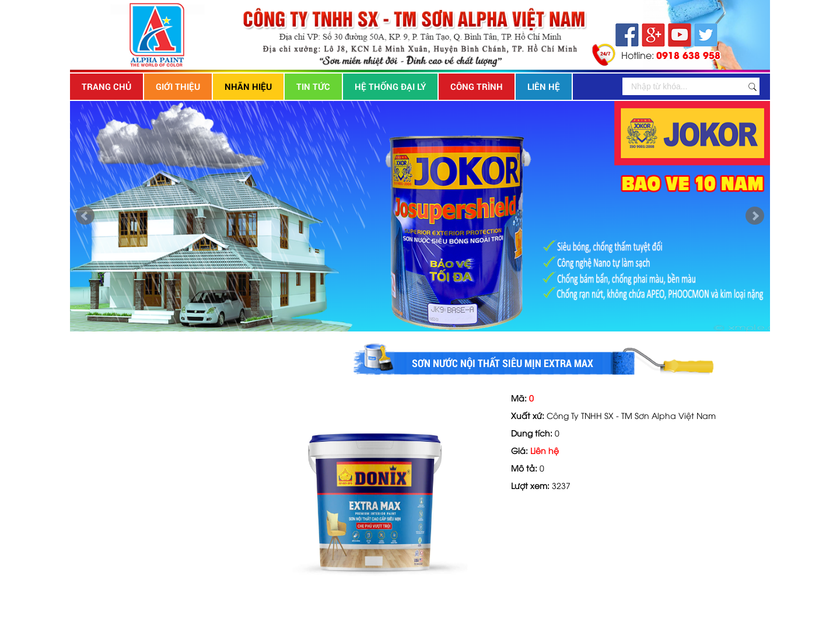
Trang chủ (106, 86)
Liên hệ (544, 86)
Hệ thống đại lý (390, 86)
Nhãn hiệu (248, 86)
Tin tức (313, 86)
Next (755, 216)
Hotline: (671, 55)
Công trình (477, 86)
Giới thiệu (178, 86)
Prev (85, 216)
